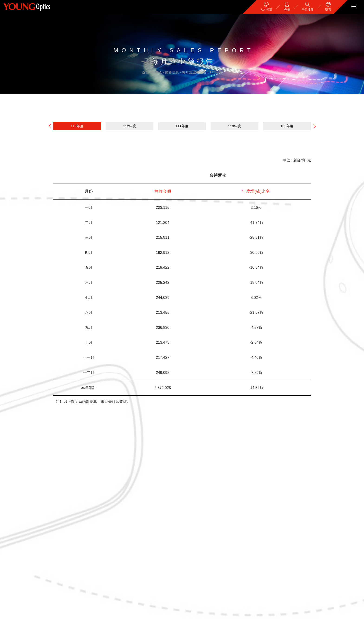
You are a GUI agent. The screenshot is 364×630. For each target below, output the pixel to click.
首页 (146, 72)
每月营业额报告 (195, 72)
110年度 (234, 126)
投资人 (158, 72)
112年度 (129, 126)
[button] (315, 126)
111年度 (182, 126)
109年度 (287, 126)
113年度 (216, 72)
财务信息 (172, 72)
